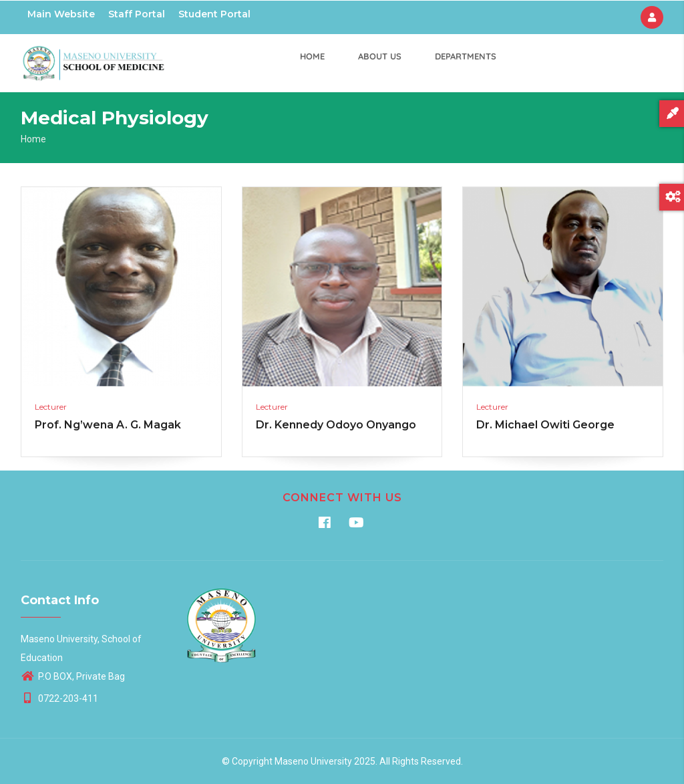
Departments (466, 56)
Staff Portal (137, 14)
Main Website (61, 14)
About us (380, 56)
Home (312, 56)
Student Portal (214, 14)
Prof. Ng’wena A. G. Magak (108, 425)
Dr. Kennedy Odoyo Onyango (336, 425)
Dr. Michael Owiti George (545, 425)
